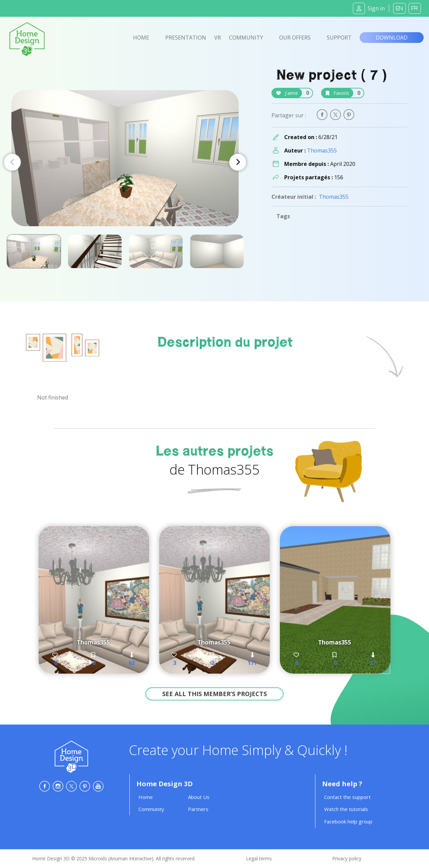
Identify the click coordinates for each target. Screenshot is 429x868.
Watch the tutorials (346, 809)
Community (246, 38)
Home (141, 38)
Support (339, 38)
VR (218, 38)
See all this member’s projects (214, 694)
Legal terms (259, 858)
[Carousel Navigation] (125, 162)
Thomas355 (322, 150)
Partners (198, 809)
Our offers (295, 38)
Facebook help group (348, 821)
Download (392, 38)
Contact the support (347, 797)
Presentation (186, 38)
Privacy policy (347, 858)
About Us (199, 797)
